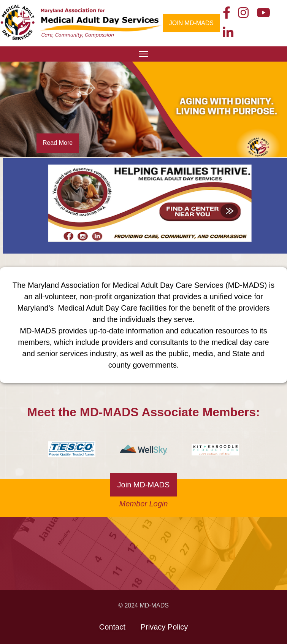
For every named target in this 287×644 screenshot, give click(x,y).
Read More (58, 143)
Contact (112, 627)
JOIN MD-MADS (191, 23)
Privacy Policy (164, 627)
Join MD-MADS (144, 485)
